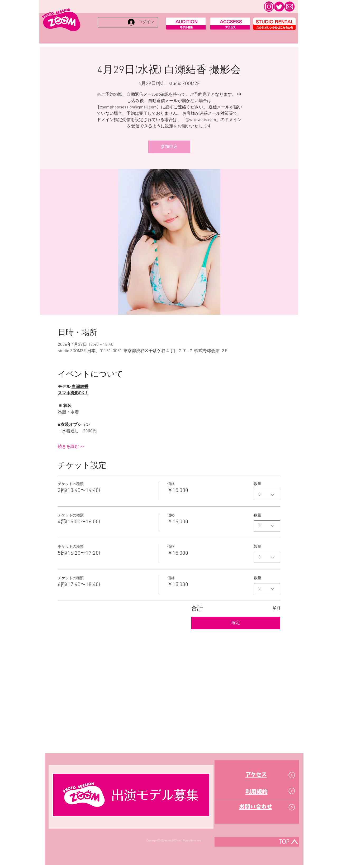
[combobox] (267, 495)
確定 (236, 623)
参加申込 (169, 147)
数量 (258, 484)
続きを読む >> (71, 447)
